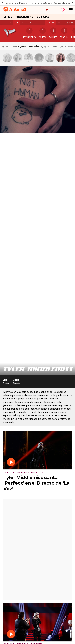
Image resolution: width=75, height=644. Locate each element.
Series (8, 17)
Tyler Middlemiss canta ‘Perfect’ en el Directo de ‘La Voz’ (36, 483)
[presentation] (9, 46)
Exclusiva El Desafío (17, 3)
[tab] (9, 46)
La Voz (51, 22)
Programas (24, 17)
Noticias (43, 17)
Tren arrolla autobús (40, 3)
